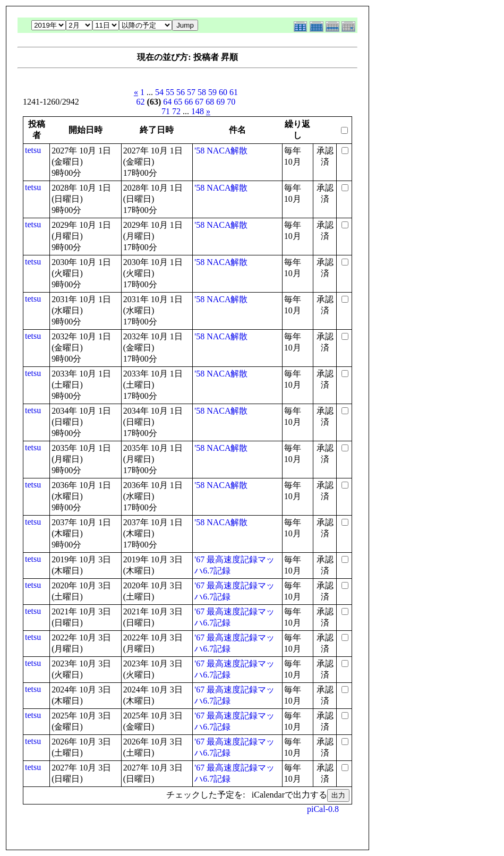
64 (167, 102)
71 (166, 111)
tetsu (33, 150)
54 (159, 92)
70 (231, 102)
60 (223, 92)
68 (210, 102)
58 (202, 92)
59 (212, 92)
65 (178, 102)
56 (181, 92)
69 (220, 102)
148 (198, 111)
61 (234, 92)
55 (170, 92)
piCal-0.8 (323, 809)
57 (191, 92)
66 (189, 102)
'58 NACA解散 (221, 151)
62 (141, 102)
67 (199, 102)
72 (176, 111)
